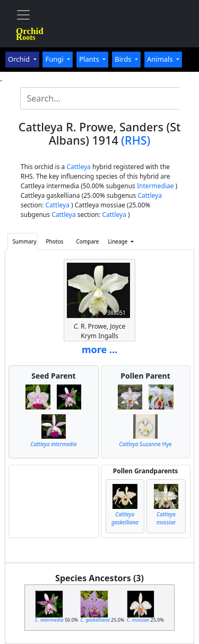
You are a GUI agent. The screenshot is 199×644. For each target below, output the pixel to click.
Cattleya (78, 167)
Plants (90, 59)
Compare (87, 241)
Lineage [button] (118, 241)
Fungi (55, 59)
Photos (55, 241)
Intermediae (155, 186)
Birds (124, 59)
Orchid (20, 59)
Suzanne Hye (145, 444)
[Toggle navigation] (23, 15)
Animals (161, 59)
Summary (24, 241)
